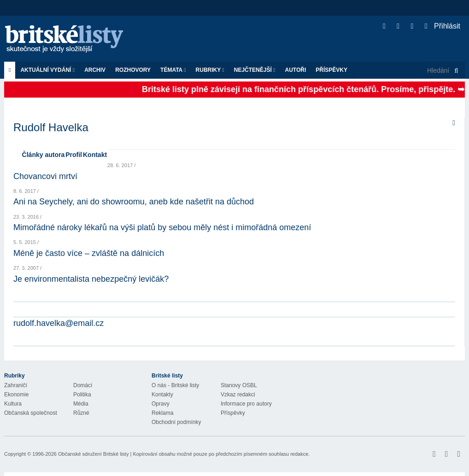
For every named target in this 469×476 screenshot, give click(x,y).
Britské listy (69, 39)
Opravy (161, 404)
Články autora (44, 155)
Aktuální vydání (47, 70)
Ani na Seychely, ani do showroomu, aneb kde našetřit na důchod (134, 202)
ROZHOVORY (133, 70)
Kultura (13, 404)
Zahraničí (16, 385)
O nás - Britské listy (175, 385)
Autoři (295, 70)
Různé (81, 413)
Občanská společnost (31, 413)
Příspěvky (331, 70)
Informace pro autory (246, 404)
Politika (82, 395)
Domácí (83, 385)
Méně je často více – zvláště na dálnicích (89, 253)
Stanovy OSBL (239, 385)
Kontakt (95, 155)
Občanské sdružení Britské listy (93, 454)
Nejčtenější (255, 70)
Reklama (162, 413)
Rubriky (210, 70)
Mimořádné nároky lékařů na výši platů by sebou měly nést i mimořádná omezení (162, 227)
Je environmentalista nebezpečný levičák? (91, 279)
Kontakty (162, 395)
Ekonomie (16, 395)
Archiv (95, 70)
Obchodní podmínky (176, 422)
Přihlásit (443, 26)
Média (81, 404)
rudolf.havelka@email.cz (59, 323)
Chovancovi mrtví (45, 176)
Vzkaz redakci (238, 395)
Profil (74, 155)
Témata (173, 70)
